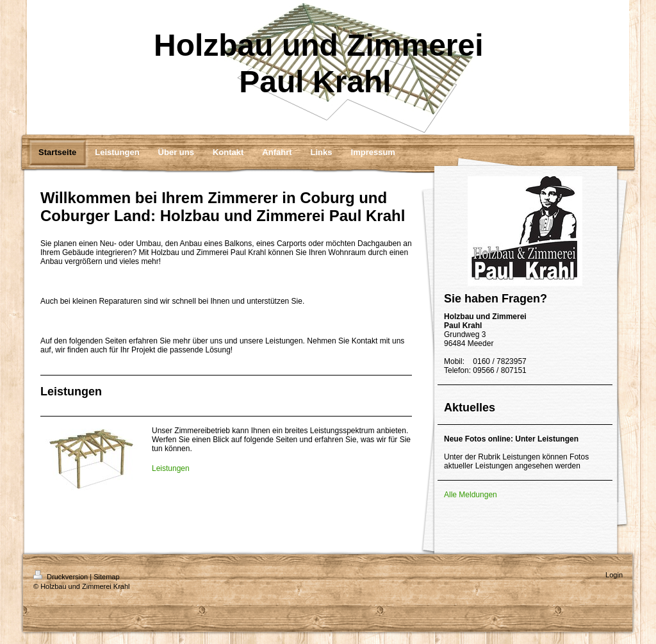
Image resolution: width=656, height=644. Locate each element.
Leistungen (171, 468)
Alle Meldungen (471, 495)
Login (614, 575)
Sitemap (106, 577)
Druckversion (61, 577)
